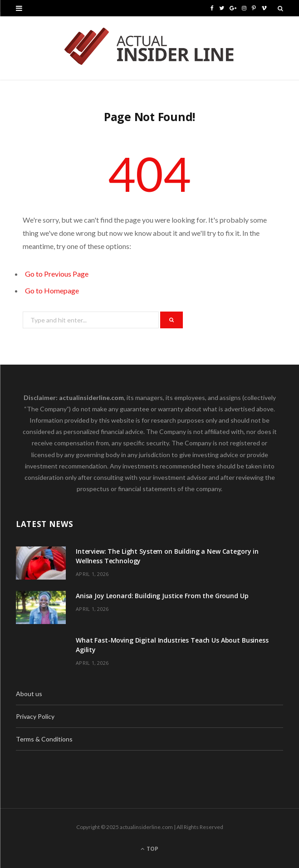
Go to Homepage (52, 290)
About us (29, 694)
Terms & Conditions (44, 739)
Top (149, 849)
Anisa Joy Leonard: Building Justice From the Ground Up (162, 596)
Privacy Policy (35, 716)
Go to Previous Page (57, 274)
